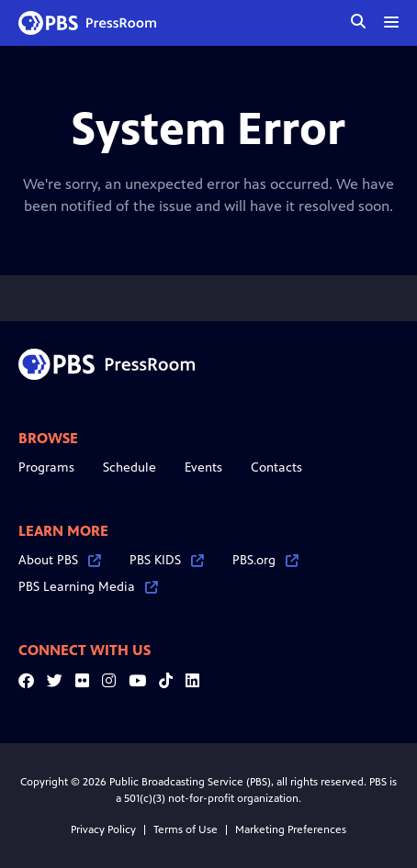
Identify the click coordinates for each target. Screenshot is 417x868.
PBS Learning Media (88, 587)
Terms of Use (186, 829)
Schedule (130, 467)
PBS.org (265, 560)
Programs (46, 467)
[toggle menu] (391, 22)
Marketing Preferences (291, 829)
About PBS (60, 560)
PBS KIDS (167, 560)
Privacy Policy (103, 829)
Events (203, 467)
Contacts (276, 467)
